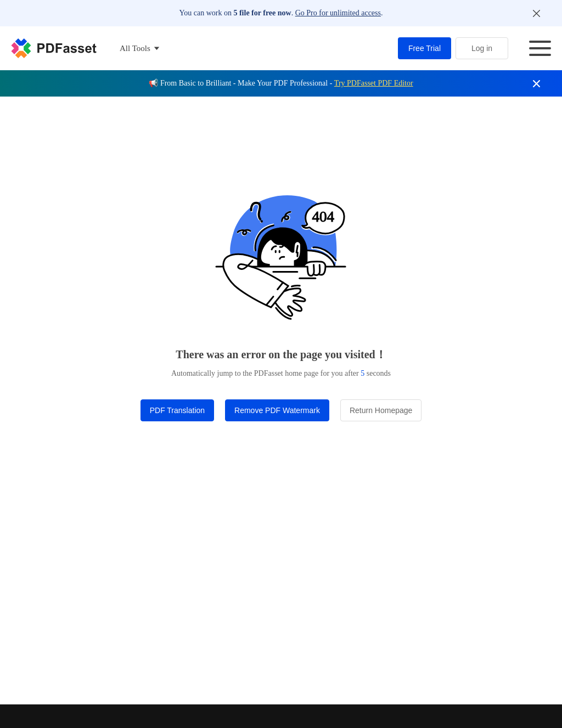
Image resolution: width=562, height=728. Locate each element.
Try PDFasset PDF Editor (374, 83)
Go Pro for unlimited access (338, 13)
